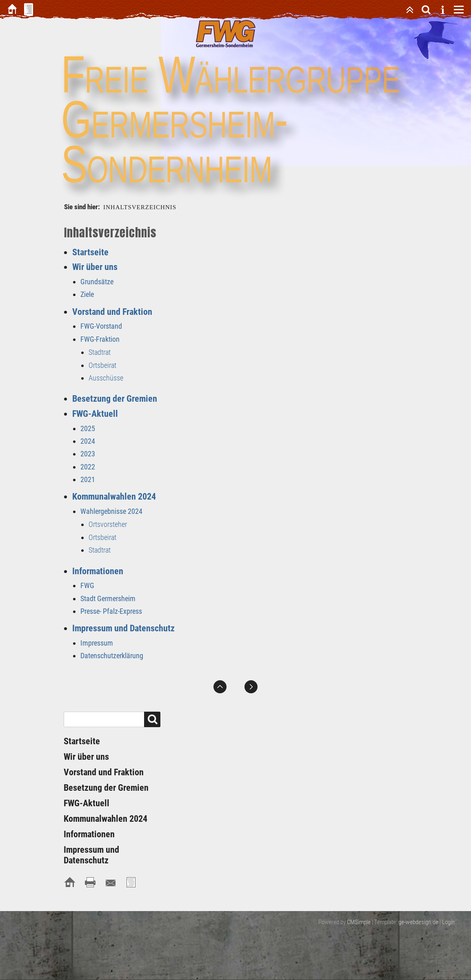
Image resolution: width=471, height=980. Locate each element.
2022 (88, 467)
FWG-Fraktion (100, 339)
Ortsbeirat (102, 365)
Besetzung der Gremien (115, 399)
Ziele (87, 294)
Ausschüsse (106, 378)
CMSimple (359, 922)
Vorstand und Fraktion (112, 312)
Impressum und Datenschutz (123, 628)
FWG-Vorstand (101, 326)
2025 (88, 428)
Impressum (97, 643)
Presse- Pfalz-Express (111, 611)
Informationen (98, 571)
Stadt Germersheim (108, 598)
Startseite (90, 252)
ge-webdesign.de (418, 922)
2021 (88, 479)
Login (448, 922)
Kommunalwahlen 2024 (114, 497)
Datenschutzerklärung (112, 656)
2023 (88, 454)
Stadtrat (100, 352)
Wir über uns (95, 267)
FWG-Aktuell (95, 414)
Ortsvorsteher (108, 524)
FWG (87, 585)
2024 (88, 441)
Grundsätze (97, 282)
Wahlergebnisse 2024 (111, 511)
